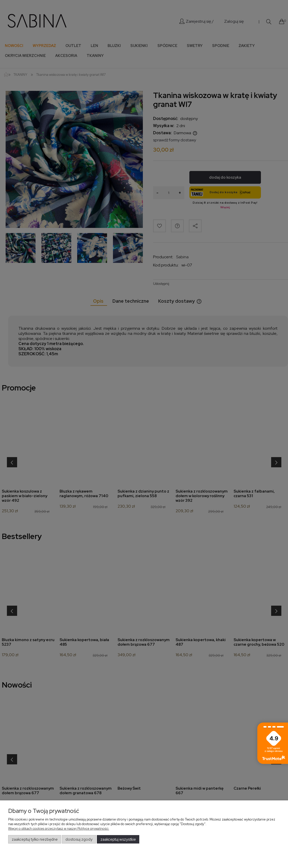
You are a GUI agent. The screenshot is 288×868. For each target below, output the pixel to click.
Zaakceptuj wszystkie (118, 839)
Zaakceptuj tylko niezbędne (35, 839)
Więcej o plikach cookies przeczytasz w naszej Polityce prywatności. (59, 829)
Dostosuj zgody (79, 839)
